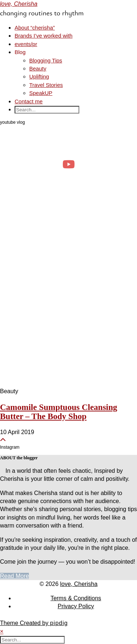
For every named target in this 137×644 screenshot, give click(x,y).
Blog (20, 52)
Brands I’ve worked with (43, 36)
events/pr (26, 44)
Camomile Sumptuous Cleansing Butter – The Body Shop (59, 412)
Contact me (29, 101)
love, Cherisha (19, 4)
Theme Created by (34, 623)
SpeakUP (41, 93)
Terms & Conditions (76, 598)
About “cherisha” (35, 28)
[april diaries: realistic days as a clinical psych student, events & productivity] (68, 164)
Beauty (38, 68)
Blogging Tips (46, 60)
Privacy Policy (76, 606)
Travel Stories (46, 85)
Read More (14, 576)
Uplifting (39, 76)
